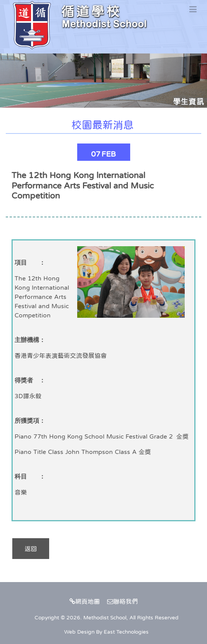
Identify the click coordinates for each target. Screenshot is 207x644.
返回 (31, 549)
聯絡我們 (123, 601)
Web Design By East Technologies (106, 632)
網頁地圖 (85, 601)
